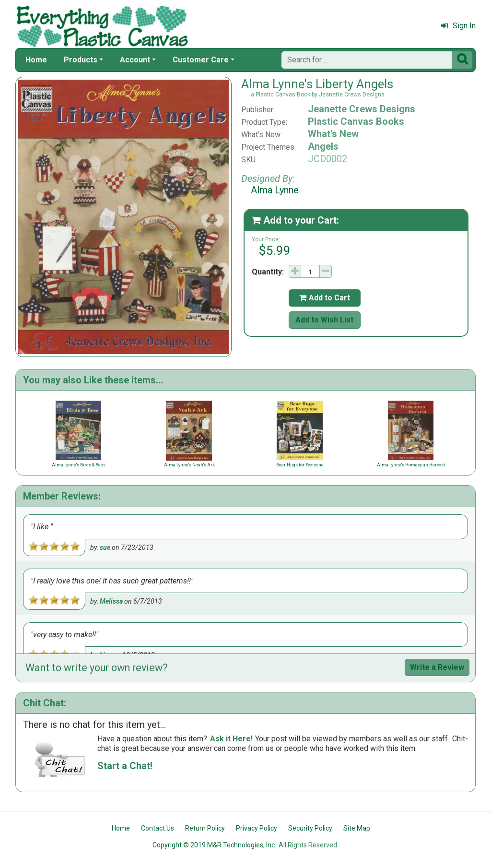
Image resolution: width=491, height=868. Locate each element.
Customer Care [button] (201, 60)
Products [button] (81, 60)
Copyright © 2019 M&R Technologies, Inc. (214, 845)
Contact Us (158, 828)
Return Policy (205, 828)
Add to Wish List (324, 320)
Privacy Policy (257, 828)
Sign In (458, 26)
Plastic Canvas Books (356, 121)
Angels (323, 146)
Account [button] (135, 60)
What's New (333, 134)
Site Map (357, 828)
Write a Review (437, 667)
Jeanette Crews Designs (362, 109)
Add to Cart (325, 298)
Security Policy (310, 828)
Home (36, 60)
